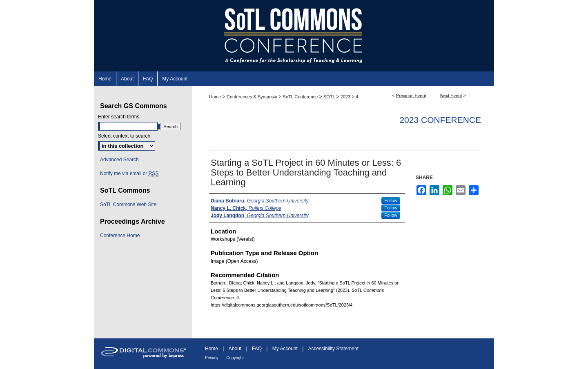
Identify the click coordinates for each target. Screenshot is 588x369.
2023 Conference (440, 120)
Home (215, 97)
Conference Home (120, 236)
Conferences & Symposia (253, 97)
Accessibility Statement (333, 349)
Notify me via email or (129, 173)
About (235, 349)
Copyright (235, 358)
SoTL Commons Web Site (128, 205)
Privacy (212, 358)
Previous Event (411, 96)
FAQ (257, 349)
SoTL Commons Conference (294, 36)
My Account (285, 349)
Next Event (451, 96)
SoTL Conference (301, 97)
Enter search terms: (119, 117)
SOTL (330, 97)
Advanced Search (119, 160)
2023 (346, 97)
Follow (391, 200)
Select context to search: (125, 136)
